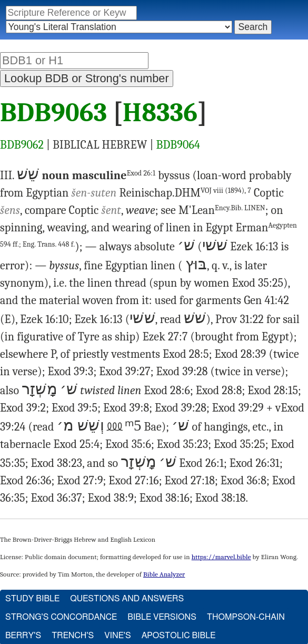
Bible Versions (162, 617)
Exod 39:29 (238, 408)
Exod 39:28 (182, 372)
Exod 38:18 (221, 498)
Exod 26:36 (26, 481)
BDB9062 (22, 145)
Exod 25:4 (77, 444)
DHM (213, 193)
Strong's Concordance (61, 617)
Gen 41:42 (266, 300)
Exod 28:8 (219, 391)
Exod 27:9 (80, 481)
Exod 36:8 (244, 481)
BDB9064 (178, 145)
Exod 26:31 (255, 463)
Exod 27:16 (133, 481)
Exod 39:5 (74, 408)
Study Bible (32, 599)
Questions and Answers (127, 599)
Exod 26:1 (141, 173)
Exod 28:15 (273, 391)
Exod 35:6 (128, 444)
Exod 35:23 (182, 444)
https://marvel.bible (221, 557)
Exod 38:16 (165, 498)
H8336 (160, 113)
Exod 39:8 (126, 408)
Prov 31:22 (240, 319)
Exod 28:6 (167, 391)
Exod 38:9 (110, 498)
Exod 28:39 (240, 354)
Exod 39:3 (70, 372)
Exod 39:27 (125, 372)
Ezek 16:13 (254, 247)
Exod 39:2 (23, 408)
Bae (153, 427)
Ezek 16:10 (44, 319)
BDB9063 (53, 113)
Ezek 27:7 (165, 337)
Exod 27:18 (190, 481)
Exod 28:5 (186, 354)
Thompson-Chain (246, 617)
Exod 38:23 (57, 463)
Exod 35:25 (257, 283)
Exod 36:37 (56, 498)
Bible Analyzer (164, 574)
